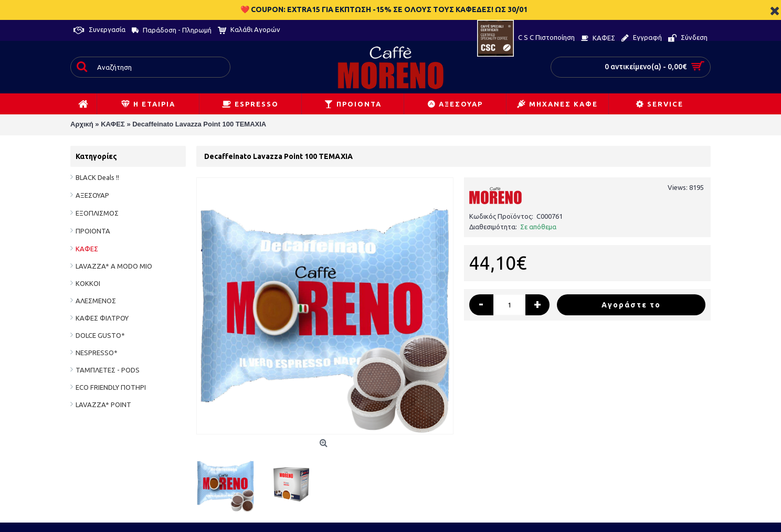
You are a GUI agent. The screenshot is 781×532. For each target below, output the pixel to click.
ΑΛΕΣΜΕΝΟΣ (96, 301)
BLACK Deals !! (97, 177)
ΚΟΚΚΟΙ (88, 283)
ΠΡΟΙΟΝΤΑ (93, 231)
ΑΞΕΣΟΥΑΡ (92, 195)
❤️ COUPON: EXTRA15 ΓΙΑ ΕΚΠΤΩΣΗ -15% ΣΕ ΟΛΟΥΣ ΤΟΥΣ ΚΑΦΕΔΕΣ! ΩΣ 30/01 (384, 9)
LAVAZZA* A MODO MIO (114, 266)
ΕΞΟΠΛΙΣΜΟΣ (97, 213)
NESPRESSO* (97, 353)
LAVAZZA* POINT (103, 405)
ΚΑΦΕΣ (87, 249)
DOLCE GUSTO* (100, 335)
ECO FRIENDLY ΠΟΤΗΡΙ (111, 387)
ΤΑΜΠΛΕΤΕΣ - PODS (108, 370)
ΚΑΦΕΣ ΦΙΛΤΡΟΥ (102, 318)
